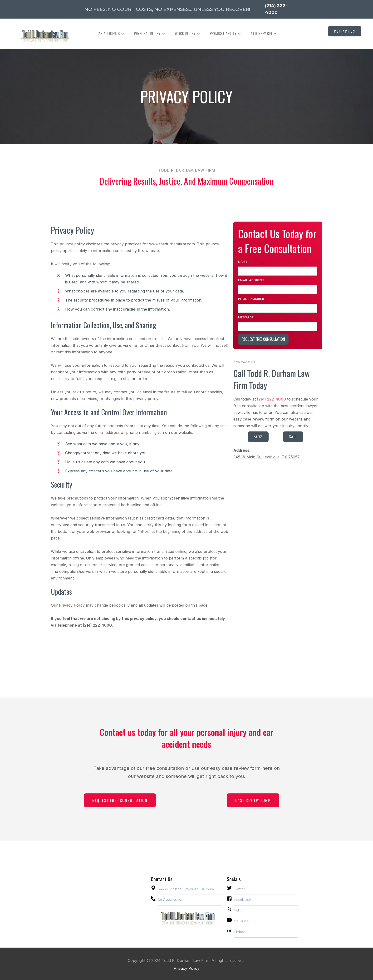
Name (243, 262)
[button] (110, 34)
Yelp (238, 910)
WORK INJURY (185, 34)
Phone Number (251, 299)
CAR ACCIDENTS (108, 34)
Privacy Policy (186, 968)
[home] (40, 34)
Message (246, 317)
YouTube (241, 921)
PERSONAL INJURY (147, 34)
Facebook (243, 900)
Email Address (251, 280)
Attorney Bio (261, 34)
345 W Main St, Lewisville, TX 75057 (267, 457)
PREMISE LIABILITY (223, 34)
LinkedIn (241, 932)
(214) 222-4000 (170, 900)
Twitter (240, 889)
